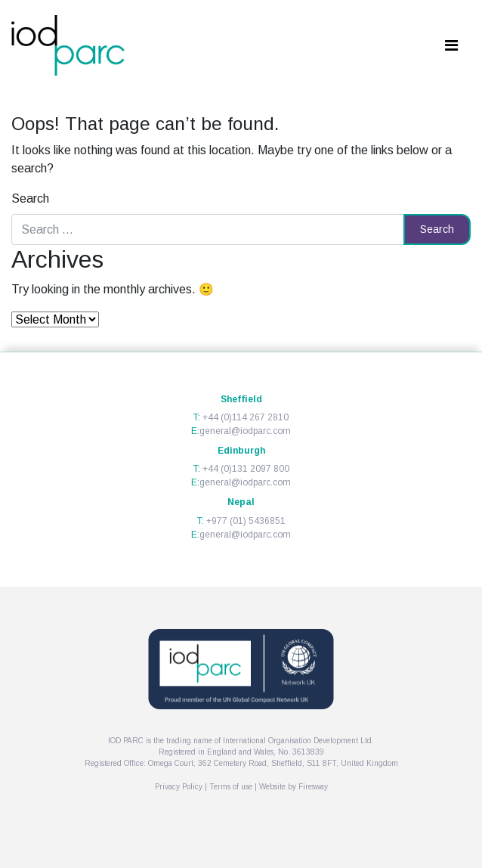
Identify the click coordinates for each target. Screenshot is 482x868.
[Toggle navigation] (451, 45)
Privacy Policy (179, 787)
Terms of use (231, 787)
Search (30, 198)
